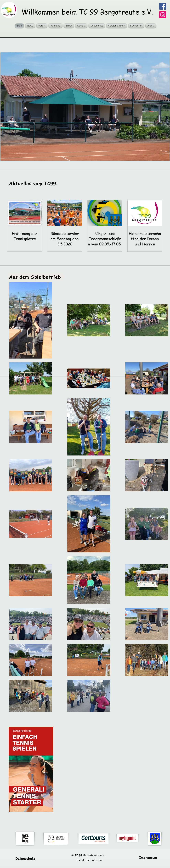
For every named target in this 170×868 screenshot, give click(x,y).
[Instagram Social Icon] (163, 15)
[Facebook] (163, 6)
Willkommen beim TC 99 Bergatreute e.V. (85, 12)
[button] (42, 26)
